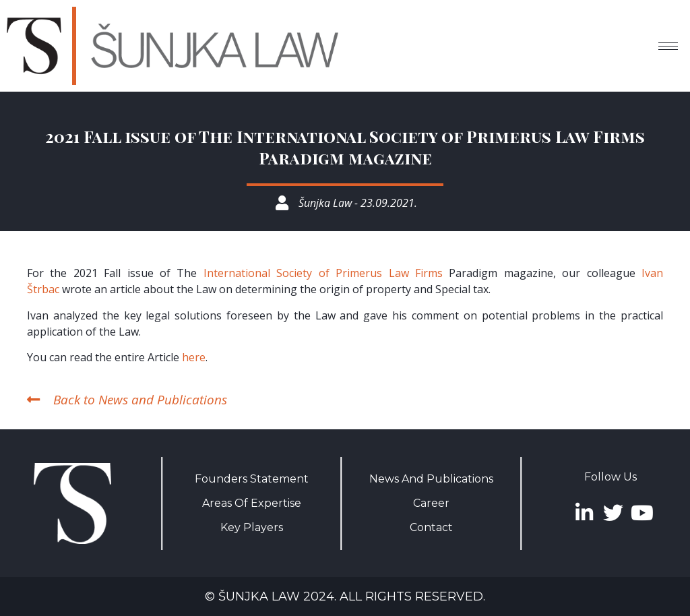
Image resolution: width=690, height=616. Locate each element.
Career (431, 503)
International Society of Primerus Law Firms (323, 273)
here (194, 357)
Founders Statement (252, 479)
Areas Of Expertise (252, 503)
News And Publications (431, 479)
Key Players (252, 527)
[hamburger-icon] (668, 46)
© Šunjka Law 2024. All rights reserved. (345, 596)
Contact (431, 527)
